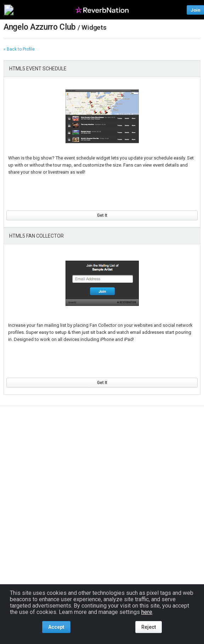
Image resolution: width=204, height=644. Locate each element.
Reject (149, 627)
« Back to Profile (19, 49)
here (147, 612)
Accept (56, 627)
